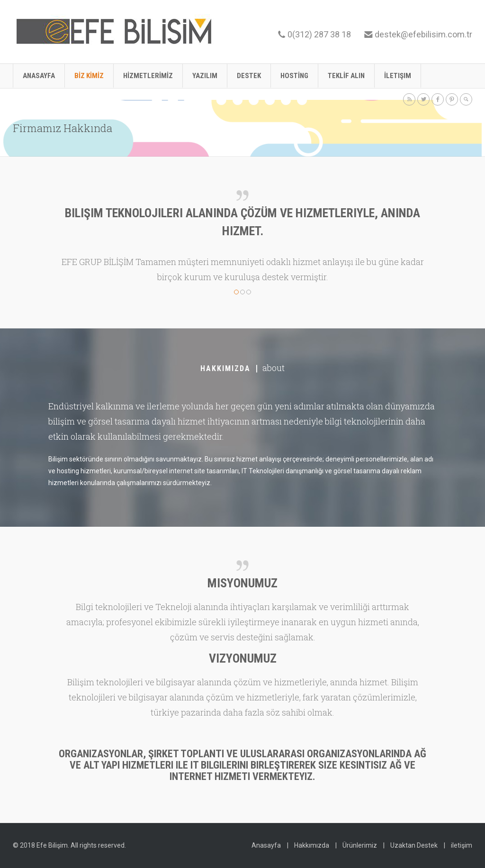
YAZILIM (205, 76)
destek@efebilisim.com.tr (423, 34)
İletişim (398, 76)
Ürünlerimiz (360, 845)
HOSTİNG (294, 76)
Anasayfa (39, 76)
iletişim (462, 845)
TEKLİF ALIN (346, 76)
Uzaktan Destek (414, 845)
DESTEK (249, 76)
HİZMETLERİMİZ (148, 76)
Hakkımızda (312, 845)
